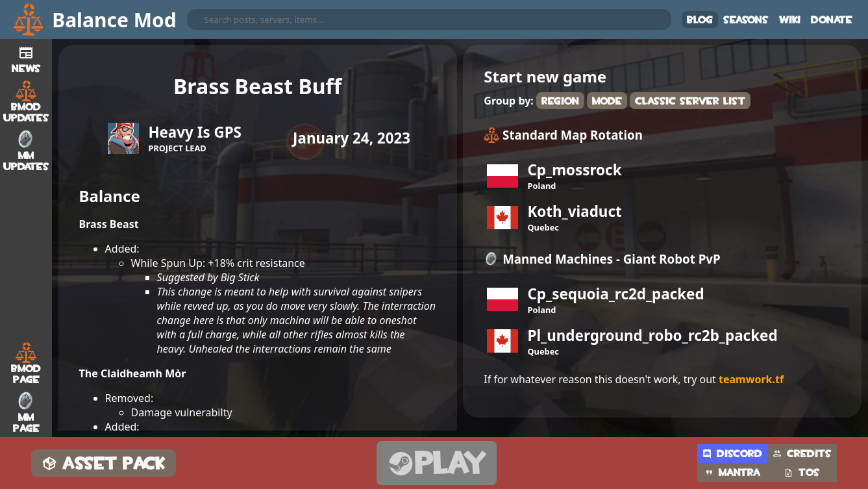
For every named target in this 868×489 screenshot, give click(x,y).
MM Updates (26, 151)
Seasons (746, 20)
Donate (832, 20)
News (26, 58)
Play (437, 463)
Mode (607, 101)
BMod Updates (26, 102)
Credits (802, 454)
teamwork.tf (751, 379)
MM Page (26, 412)
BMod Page (26, 364)
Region (560, 101)
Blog (700, 20)
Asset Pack (104, 463)
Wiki (790, 20)
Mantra (732, 472)
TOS (802, 472)
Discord (732, 454)
